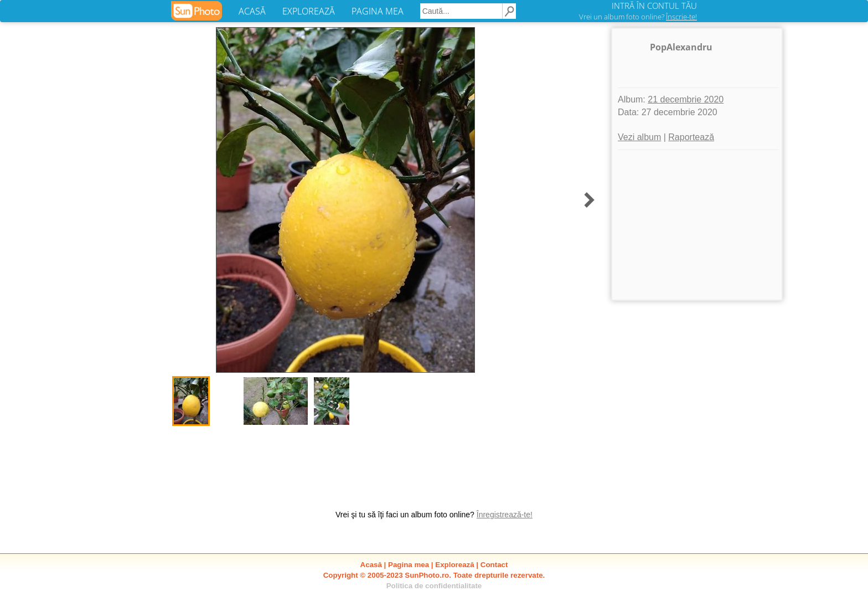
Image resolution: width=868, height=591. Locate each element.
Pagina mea (409, 565)
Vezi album (639, 137)
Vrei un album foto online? (638, 17)
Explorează (454, 565)
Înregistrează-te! (505, 515)
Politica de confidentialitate (434, 586)
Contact (494, 565)
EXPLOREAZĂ (309, 11)
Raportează (691, 137)
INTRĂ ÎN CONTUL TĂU (654, 6)
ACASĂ (252, 11)
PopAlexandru (681, 47)
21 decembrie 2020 (686, 99)
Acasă (371, 565)
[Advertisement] (697, 225)
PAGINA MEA (378, 11)
